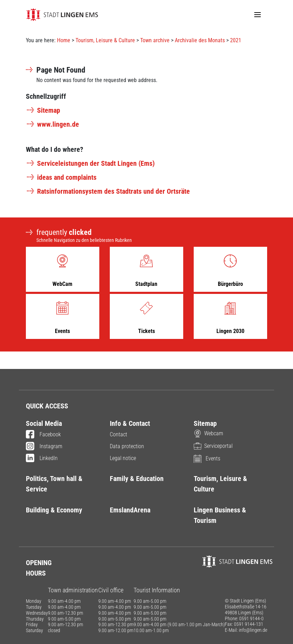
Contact (119, 434)
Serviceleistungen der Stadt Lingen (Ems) (90, 163)
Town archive (155, 40)
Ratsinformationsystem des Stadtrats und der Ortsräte (108, 191)
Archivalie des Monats (200, 40)
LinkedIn (42, 459)
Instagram (44, 447)
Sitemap (43, 110)
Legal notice (123, 458)
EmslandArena (130, 510)
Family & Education (137, 479)
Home (64, 40)
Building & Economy (54, 510)
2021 (236, 40)
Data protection (127, 446)
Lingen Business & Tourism (220, 515)
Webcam (208, 433)
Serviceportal (213, 446)
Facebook (43, 435)
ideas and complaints (61, 177)
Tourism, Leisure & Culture (105, 40)
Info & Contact (130, 423)
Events (207, 458)
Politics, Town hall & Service (54, 484)
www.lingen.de (52, 124)
